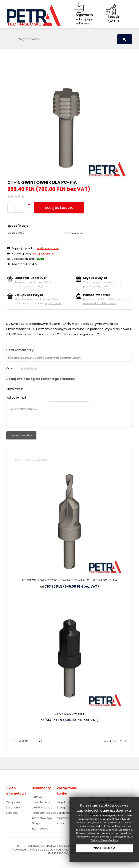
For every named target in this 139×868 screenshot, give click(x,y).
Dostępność (16, 233)
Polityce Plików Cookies (104, 840)
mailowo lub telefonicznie (100, 303)
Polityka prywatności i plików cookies (42, 802)
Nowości (12, 813)
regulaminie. (53, 303)
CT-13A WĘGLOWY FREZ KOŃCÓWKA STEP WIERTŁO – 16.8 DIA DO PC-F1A (70, 580)
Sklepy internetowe (40, 826)
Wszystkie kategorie (13, 805)
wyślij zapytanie (48, 248)
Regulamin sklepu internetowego (44, 815)
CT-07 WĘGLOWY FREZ (69, 714)
